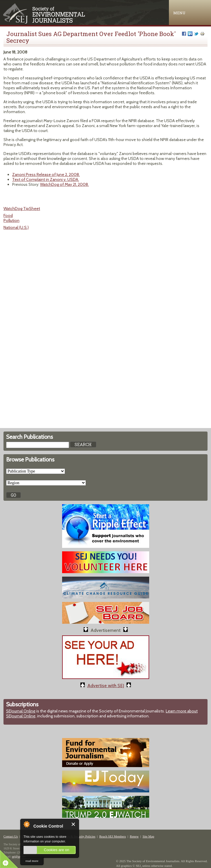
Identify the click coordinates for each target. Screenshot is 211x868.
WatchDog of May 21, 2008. (64, 184)
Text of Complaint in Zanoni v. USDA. (46, 179)
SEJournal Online (21, 711)
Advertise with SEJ (106, 686)
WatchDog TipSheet (22, 208)
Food (8, 215)
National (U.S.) (16, 227)
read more (32, 861)
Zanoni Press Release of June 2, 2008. (46, 174)
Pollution (11, 220)
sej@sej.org (19, 857)
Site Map (148, 836)
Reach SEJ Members (113, 836)
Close (74, 824)
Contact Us (11, 836)
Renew (134, 836)
